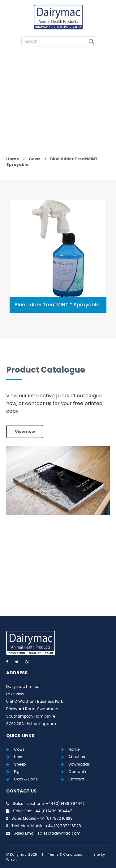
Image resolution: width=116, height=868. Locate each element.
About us (77, 757)
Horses (20, 757)
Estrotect (76, 779)
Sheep (20, 764)
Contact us (79, 772)
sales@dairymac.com (59, 833)
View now (25, 432)
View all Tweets (58, 579)
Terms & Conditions (65, 854)
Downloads (79, 764)
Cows (35, 159)
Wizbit (11, 859)
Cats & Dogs (26, 779)
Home (13, 159)
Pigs (18, 772)
